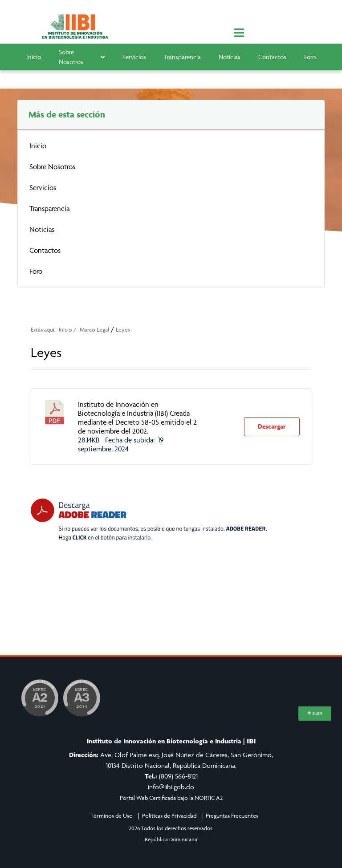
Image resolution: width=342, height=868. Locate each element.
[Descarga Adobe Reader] (149, 520)
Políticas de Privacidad (169, 815)
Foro (310, 57)
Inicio (34, 57)
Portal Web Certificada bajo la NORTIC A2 (171, 798)
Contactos (272, 57)
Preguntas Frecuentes (232, 815)
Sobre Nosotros (82, 57)
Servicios (134, 57)
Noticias (230, 57)
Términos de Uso (112, 815)
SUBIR (315, 714)
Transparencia (182, 57)
